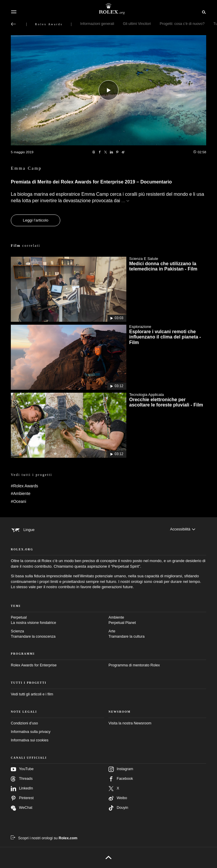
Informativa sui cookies (30, 740)
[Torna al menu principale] (13, 24)
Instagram (121, 769)
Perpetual (60, 620)
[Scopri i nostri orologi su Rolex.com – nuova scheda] (44, 838)
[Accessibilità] (183, 530)
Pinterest (22, 798)
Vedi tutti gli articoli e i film (32, 694)
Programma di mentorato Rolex (134, 665)
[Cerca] (203, 12)
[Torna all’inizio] (109, 857)
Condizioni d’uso (24, 723)
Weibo (118, 798)
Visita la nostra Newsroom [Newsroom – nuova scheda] (130, 723)
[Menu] (14, 12)
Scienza (60, 634)
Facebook (121, 779)
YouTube (22, 769)
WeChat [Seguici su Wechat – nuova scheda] (21, 808)
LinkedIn (22, 789)
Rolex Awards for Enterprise (34, 665)
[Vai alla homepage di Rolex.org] (108, 9)
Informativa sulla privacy (31, 732)
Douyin (118, 808)
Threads (22, 779)
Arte (157, 634)
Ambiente (157, 620)
